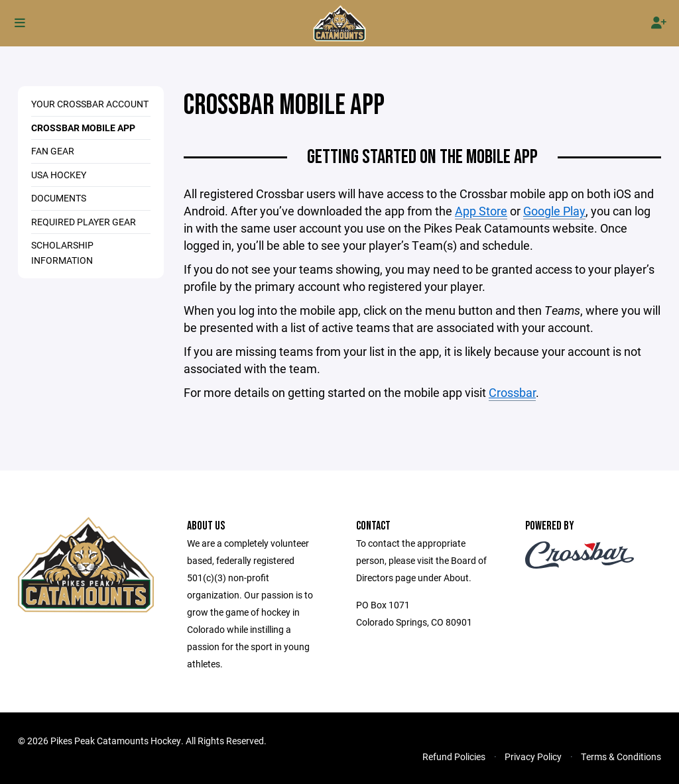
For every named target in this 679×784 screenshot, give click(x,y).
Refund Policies (454, 756)
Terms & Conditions (621, 756)
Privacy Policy (533, 756)
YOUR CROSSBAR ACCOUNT (90, 104)
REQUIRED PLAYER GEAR (84, 222)
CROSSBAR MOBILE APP (83, 128)
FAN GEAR (53, 151)
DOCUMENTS (59, 198)
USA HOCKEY (59, 175)
